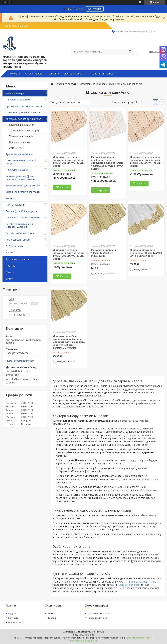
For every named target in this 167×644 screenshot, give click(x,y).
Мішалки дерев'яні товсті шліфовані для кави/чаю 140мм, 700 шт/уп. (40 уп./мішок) (146, 161)
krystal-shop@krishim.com (20, 361)
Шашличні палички (20, 142)
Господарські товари (18, 240)
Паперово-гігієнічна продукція (23, 217)
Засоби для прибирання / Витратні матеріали (20, 225)
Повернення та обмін (102, 74)
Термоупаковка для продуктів (23, 185)
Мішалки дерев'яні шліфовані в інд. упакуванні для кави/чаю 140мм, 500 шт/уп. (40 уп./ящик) (107, 163)
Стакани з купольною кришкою (23, 112)
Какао (9, 252)
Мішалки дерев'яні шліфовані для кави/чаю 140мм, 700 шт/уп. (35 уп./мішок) (69, 254)
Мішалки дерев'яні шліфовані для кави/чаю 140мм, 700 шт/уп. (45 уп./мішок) (69, 161)
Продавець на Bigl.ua (84, 635)
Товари (52, 618)
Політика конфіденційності (83, 641)
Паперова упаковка (17, 170)
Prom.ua (100, 632)
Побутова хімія (14, 246)
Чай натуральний (15, 205)
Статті (9, 279)
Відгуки (10, 272)
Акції (50, 613)
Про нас (10, 266)
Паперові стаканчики (18, 100)
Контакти (95, 9)
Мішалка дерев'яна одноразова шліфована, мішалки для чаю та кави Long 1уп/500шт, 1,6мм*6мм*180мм (69, 342)
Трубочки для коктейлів (19, 154)
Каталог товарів (34, 74)
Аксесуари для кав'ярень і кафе (23, 119)
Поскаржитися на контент (138, 638)
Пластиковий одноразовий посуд (21, 162)
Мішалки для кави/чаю (22, 125)
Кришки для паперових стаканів (24, 106)
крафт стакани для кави (142, 582)
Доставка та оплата (17, 259)
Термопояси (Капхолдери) (24, 131)
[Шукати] (130, 52)
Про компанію (16, 622)
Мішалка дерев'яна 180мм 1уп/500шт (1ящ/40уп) (103, 253)
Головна (15, 74)
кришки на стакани (129, 585)
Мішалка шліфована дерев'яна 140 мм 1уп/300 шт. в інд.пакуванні (146, 253)
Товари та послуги (66, 84)
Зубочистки (16, 148)
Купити (64, 187)
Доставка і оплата (75, 74)
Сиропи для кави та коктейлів (23, 192)
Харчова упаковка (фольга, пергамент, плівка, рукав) (21, 178)
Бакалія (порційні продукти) (21, 211)
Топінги (10, 198)
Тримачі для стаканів (21, 136)
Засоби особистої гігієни (20, 233)
